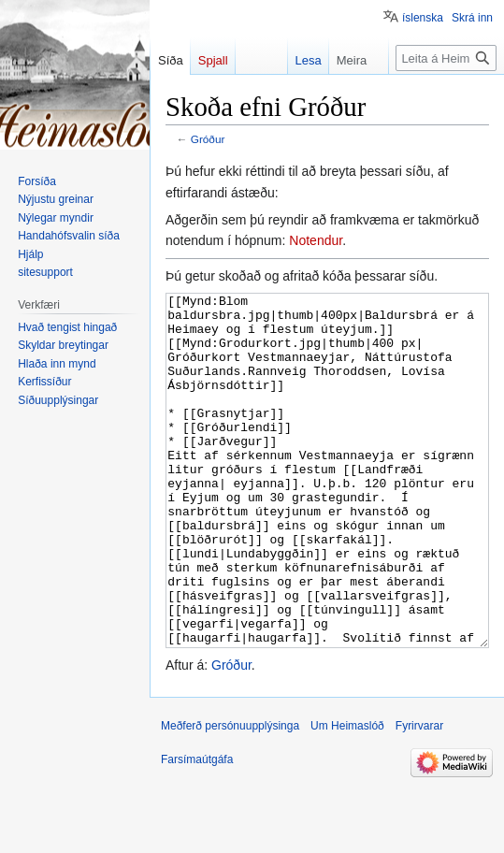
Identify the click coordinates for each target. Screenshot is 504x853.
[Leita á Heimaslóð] (446, 58)
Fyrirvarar (419, 796)
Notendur (316, 240)
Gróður (208, 139)
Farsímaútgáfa (197, 830)
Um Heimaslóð (347, 796)
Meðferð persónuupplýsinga (230, 796)
